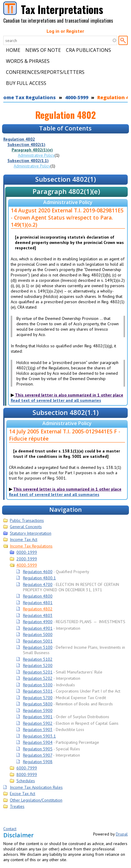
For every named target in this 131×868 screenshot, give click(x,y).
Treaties (17, 806)
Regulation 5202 (38, 678)
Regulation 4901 (38, 628)
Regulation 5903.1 (39, 736)
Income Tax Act (24, 539)
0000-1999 (27, 552)
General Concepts (26, 527)
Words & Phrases (28, 61)
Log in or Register (65, 31)
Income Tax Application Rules (36, 787)
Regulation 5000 (38, 634)
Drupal (122, 834)
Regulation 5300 (38, 685)
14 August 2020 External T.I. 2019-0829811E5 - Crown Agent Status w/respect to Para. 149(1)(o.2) (67, 217)
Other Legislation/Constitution (36, 800)
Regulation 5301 (38, 691)
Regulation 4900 (38, 622)
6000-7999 (27, 768)
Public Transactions (27, 520)
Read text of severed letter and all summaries (56, 400)
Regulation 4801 (38, 603)
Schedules (26, 781)
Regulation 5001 (38, 641)
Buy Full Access (26, 83)
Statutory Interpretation (31, 533)
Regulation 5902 (38, 723)
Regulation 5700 (38, 698)
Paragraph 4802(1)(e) (32, 150)
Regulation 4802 (19, 139)
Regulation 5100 (38, 647)
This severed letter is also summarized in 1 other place (69, 395)
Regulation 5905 (38, 749)
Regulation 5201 (38, 672)
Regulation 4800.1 (39, 578)
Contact (10, 829)
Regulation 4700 (38, 584)
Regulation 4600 (38, 572)
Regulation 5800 (38, 704)
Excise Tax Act (23, 794)
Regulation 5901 (38, 717)
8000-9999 (27, 774)
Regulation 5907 (38, 755)
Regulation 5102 (38, 659)
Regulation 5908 (38, 762)
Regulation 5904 (38, 742)
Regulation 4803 (38, 615)
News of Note (43, 50)
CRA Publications (88, 50)
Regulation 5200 (38, 665)
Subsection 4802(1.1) (28, 161)
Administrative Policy (36, 155)
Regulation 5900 (38, 710)
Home (13, 50)
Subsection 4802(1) (26, 144)
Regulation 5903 (38, 729)
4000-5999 (77, 97)
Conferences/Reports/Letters (45, 72)
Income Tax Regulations (31, 546)
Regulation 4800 (38, 596)
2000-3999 (27, 559)
